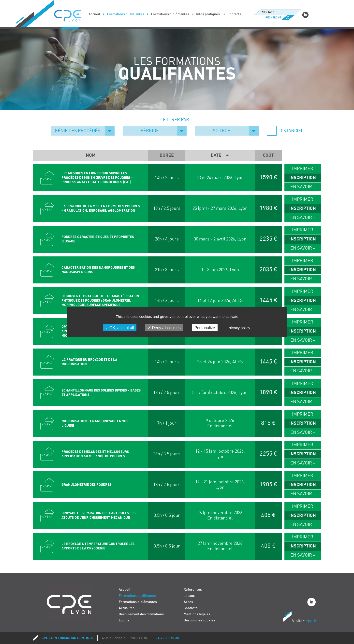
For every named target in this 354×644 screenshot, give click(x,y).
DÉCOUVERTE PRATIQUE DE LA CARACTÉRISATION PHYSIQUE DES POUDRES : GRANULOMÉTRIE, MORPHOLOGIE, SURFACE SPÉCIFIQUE (100, 301)
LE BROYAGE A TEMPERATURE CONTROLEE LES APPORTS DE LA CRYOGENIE (98, 546)
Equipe (124, 620)
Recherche (277, 18)
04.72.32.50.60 (167, 638)
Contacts (234, 14)
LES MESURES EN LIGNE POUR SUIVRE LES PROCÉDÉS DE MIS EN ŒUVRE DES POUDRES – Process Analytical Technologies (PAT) (97, 178)
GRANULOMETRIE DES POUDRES (86, 485)
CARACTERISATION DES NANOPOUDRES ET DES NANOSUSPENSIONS (98, 270)
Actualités (127, 608)
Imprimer (303, 169)
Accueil (94, 14)
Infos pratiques (208, 14)
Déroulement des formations (141, 614)
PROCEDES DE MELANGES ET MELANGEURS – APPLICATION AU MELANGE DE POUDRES (96, 454)
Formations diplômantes (170, 14)
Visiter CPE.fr (300, 618)
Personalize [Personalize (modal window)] (205, 328)
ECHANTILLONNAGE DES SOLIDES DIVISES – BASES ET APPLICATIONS (101, 393)
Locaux (189, 596)
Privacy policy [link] (239, 328)
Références (193, 590)
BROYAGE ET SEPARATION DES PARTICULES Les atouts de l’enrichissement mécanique (98, 515)
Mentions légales (197, 614)
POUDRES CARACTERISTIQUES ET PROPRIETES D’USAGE (98, 239)
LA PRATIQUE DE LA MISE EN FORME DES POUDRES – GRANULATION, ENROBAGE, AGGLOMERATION (101, 208)
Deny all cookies (164, 328)
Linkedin (305, 15)
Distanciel (291, 131)
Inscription (303, 178)
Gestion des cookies (199, 620)
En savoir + (303, 187)
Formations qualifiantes (125, 14)
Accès (188, 602)
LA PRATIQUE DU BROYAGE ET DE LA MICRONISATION (89, 362)
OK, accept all (120, 328)
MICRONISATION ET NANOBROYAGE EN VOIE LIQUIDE (95, 423)
